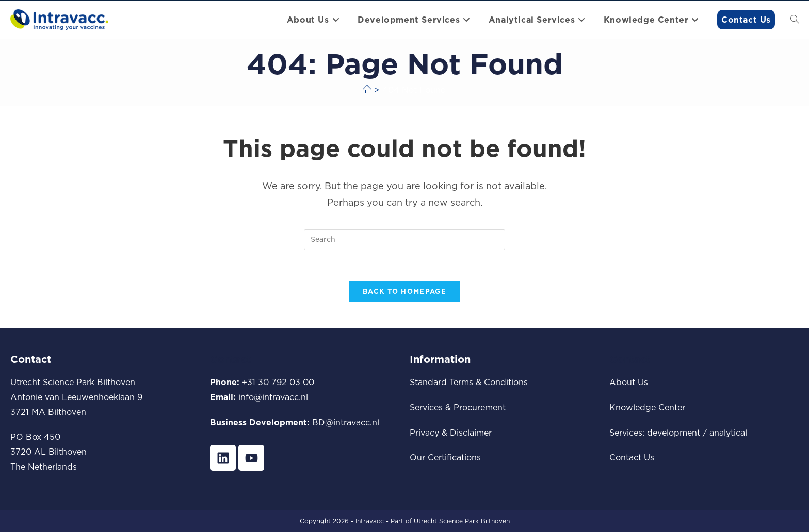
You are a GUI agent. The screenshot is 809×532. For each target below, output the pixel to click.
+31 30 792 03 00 (278, 383)
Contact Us (632, 458)
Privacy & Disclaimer (451, 433)
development (674, 433)
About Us (629, 383)
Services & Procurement (458, 407)
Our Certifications (445, 458)
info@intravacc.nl (273, 397)
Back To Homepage (405, 292)
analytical (728, 433)
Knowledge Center (647, 407)
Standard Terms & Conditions (469, 383)
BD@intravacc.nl (346, 422)
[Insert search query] (405, 240)
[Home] (367, 90)
